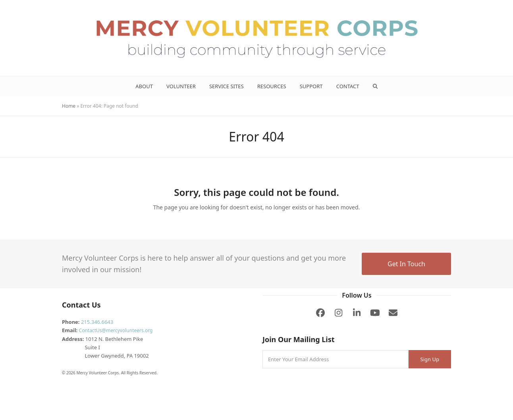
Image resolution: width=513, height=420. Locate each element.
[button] (375, 86)
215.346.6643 (97, 322)
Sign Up (430, 359)
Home (69, 106)
